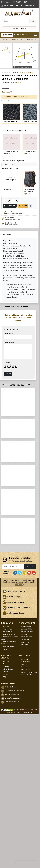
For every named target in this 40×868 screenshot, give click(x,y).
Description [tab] (7, 234)
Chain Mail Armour (27, 814)
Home (5, 40)
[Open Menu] (35, 35)
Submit (8, 374)
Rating (7, 362)
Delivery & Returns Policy (29, 855)
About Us (6, 809)
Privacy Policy (26, 852)
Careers (6, 831)
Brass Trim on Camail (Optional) (13, 161)
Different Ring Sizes (9, 817)
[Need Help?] (31, 206)
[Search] (33, 21)
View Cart (7, 35)
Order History (25, 844)
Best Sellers (25, 824)
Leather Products (27, 819)
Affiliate (6, 854)
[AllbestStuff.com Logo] (19, 12)
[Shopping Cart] (21, 6)
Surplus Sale (25, 822)
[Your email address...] (13, 749)
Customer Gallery (9, 829)
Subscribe (30, 749)
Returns (6, 846)
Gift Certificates (8, 851)
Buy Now (23, 206)
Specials (6, 857)
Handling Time (8, 814)
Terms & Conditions (27, 857)
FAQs (5, 859)
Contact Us (7, 844)
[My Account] (7, 6)
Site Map (6, 849)
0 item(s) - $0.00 (19, 28)
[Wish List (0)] (17, 6)
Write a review (26, 73)
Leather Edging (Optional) (10, 168)
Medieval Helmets (27, 809)
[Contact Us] (20, 2)
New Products (26, 827)
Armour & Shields (27, 811)
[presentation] (26, 863)
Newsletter (25, 849)
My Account (25, 842)
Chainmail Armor (17, 40)
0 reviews (15, 73)
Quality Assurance (9, 811)
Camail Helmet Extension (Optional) (14, 131)
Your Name (9, 333)
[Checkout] (29, 6)
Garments (24, 817)
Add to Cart (9, 206)
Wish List (24, 847)
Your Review (9, 342)
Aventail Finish (7, 101)
